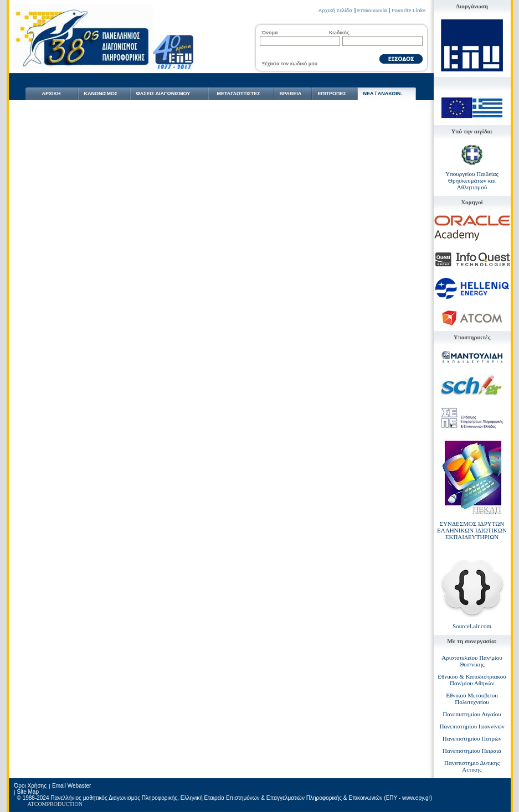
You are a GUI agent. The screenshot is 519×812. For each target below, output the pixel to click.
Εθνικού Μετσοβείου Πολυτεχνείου (472, 699)
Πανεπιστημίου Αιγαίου (472, 714)
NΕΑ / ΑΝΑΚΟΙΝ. (383, 94)
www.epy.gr (416, 798)
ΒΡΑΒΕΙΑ (291, 94)
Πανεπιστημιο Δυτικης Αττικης (472, 766)
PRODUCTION (65, 804)
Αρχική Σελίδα (335, 11)
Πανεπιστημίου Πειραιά (472, 751)
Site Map (28, 792)
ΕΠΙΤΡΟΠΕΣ (332, 94)
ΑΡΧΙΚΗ (52, 94)
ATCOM (37, 804)
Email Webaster (71, 786)
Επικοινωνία (372, 11)
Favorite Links (408, 11)
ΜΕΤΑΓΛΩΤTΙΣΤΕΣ (239, 94)
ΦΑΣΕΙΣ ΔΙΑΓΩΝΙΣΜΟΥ (163, 94)
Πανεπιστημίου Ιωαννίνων (472, 726)
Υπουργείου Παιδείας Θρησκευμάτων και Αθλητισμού (472, 180)
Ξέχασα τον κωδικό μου (290, 64)
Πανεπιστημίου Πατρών (472, 738)
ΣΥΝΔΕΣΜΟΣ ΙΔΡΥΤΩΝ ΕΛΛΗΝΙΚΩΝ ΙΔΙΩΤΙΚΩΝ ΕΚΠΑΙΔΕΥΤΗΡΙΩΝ (472, 530)
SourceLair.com (472, 626)
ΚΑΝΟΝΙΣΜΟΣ (101, 94)
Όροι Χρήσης (30, 786)
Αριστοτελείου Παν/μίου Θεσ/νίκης (472, 661)
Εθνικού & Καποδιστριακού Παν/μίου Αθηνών (472, 680)
